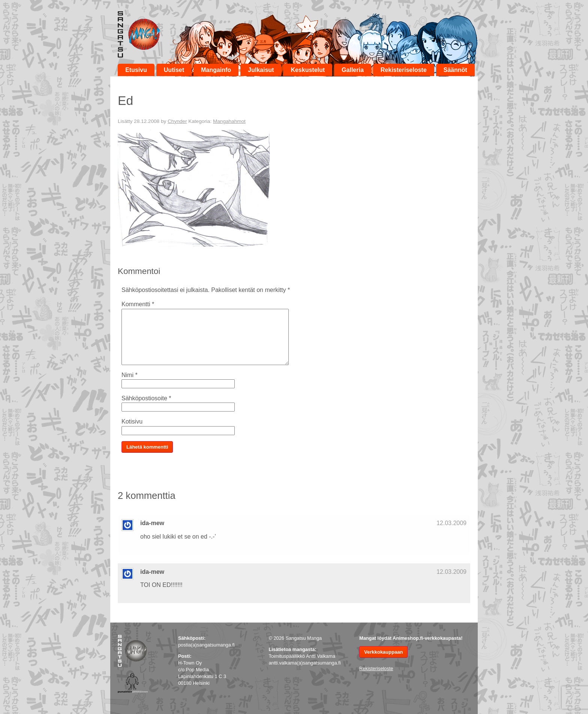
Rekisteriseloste (404, 70)
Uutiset (174, 70)
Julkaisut (261, 70)
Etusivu (136, 70)
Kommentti (138, 304)
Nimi (130, 375)
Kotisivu (132, 421)
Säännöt (455, 70)
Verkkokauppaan (383, 652)
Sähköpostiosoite (146, 398)
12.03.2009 (451, 523)
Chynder (177, 121)
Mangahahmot (229, 121)
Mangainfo (216, 70)
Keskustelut (308, 70)
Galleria (353, 70)
